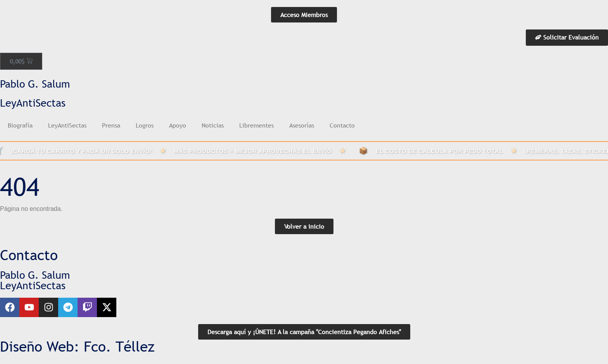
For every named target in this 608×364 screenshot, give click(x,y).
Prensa (111, 125)
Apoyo (178, 125)
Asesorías (302, 125)
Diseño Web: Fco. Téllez (77, 347)
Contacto (342, 125)
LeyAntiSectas (67, 125)
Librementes (256, 125)
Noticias (213, 125)
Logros (145, 125)
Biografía (20, 125)
